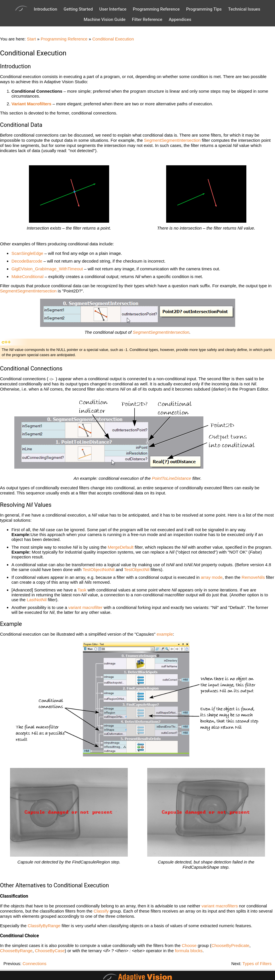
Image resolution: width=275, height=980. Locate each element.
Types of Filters (257, 963)
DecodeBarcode (27, 261)
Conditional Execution (113, 39)
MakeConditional (27, 276)
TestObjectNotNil (99, 569)
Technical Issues (244, 9)
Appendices (180, 20)
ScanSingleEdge (27, 253)
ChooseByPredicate (230, 945)
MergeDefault (121, 547)
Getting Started (78, 9)
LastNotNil (37, 600)
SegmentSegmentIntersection (172, 140)
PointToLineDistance (171, 478)
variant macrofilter (85, 607)
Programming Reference (156, 9)
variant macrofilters (220, 906)
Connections (35, 963)
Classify (101, 911)
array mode (212, 577)
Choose (189, 945)
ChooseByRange (16, 951)
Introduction (46, 9)
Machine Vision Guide (105, 20)
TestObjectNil (137, 569)
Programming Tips (204, 9)
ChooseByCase (50, 951)
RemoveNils (253, 577)
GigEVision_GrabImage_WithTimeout (47, 269)
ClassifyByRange (44, 926)
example (165, 634)
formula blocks (189, 951)
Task (82, 590)
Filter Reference (147, 20)
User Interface (113, 9)
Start (32, 39)
